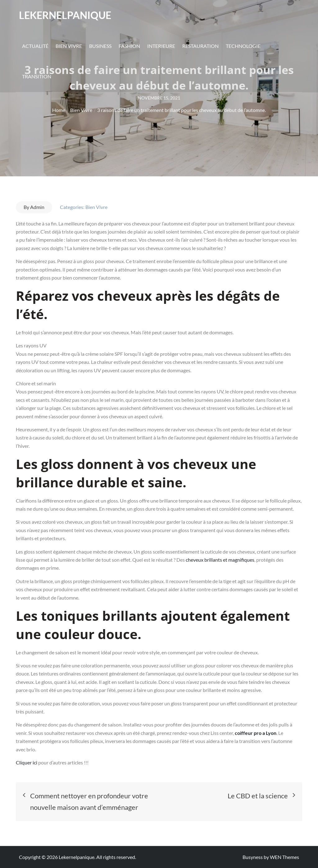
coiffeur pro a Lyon (256, 733)
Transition (37, 77)
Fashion (129, 46)
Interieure (161, 46)
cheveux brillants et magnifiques (220, 560)
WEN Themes (284, 857)
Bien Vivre (69, 46)
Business (100, 46)
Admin (37, 207)
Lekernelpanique (65, 15)
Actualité (35, 46)
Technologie (243, 46)
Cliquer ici (27, 762)
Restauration (200, 46)
